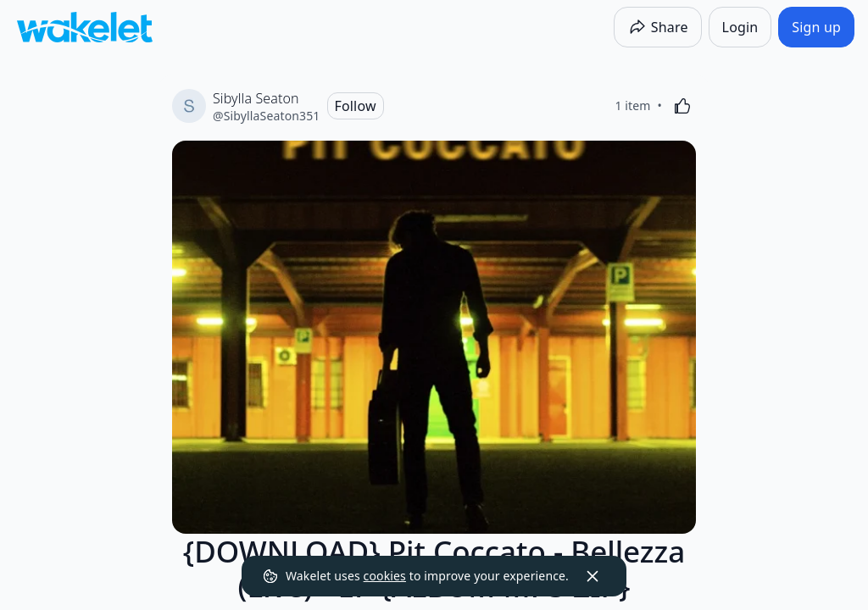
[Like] (682, 106)
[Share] (658, 27)
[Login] (740, 27)
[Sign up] (816, 27)
